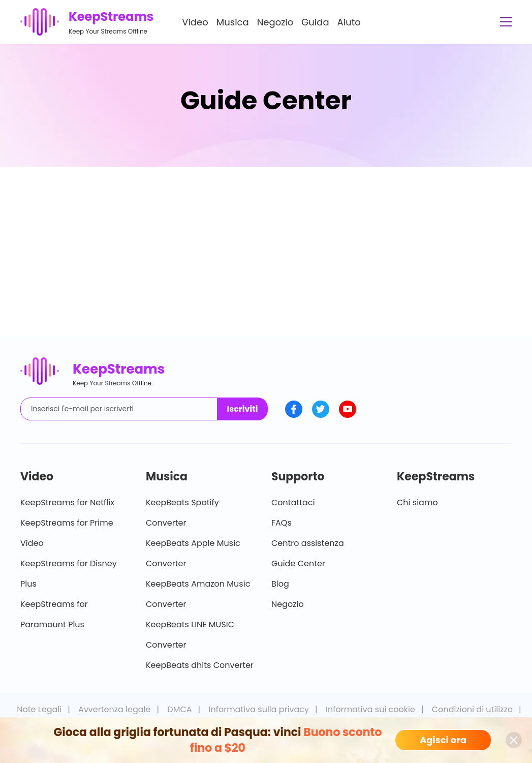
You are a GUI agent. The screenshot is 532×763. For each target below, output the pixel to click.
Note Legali (39, 709)
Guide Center (298, 563)
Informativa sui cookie (370, 709)
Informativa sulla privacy (259, 709)
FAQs (281, 523)
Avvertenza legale (114, 709)
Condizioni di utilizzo (472, 709)
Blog (280, 584)
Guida (315, 22)
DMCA (179, 709)
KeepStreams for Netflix (67, 502)
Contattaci (293, 502)
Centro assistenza (308, 543)
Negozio (275, 22)
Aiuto (349, 22)
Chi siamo (417, 502)
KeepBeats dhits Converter (200, 665)
